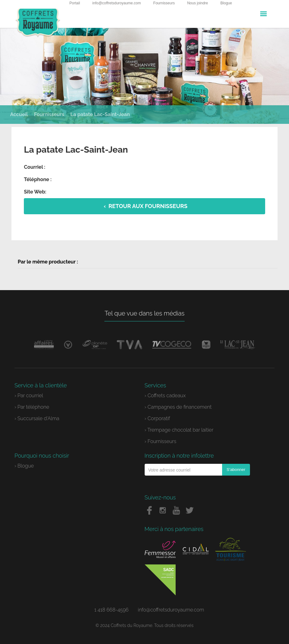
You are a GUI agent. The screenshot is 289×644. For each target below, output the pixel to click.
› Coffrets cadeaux (165, 396)
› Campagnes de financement (178, 407)
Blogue (226, 3)
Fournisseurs (164, 3)
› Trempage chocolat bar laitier (179, 430)
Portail (75, 3)
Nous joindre (197, 3)
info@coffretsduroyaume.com (117, 3)
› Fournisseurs (161, 441)
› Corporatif (157, 418)
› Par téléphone (32, 407)
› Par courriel (29, 396)
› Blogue (24, 466)
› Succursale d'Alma (37, 418)
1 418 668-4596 (111, 610)
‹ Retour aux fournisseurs (146, 206)
